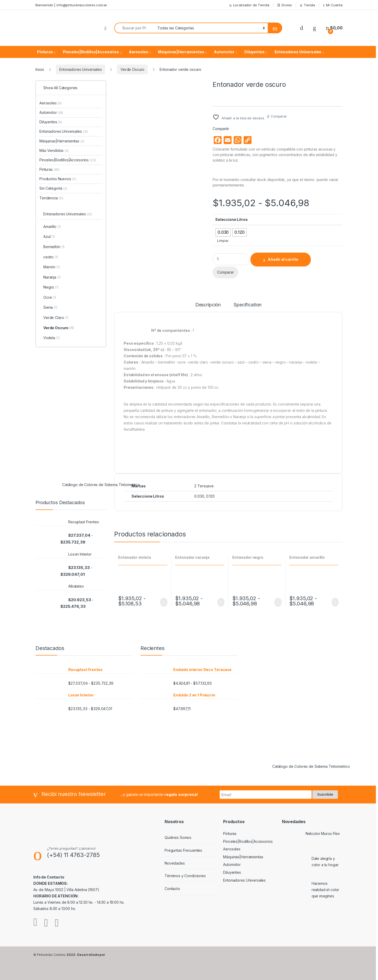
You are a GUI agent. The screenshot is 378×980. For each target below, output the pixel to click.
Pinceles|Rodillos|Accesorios (91, 52)
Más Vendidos (54, 150)
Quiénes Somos (178, 837)
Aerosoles (139, 52)
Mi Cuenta (333, 5)
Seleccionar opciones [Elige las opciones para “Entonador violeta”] (164, 602)
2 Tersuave (204, 486)
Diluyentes (254, 52)
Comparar (279, 116)
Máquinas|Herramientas (181, 52)
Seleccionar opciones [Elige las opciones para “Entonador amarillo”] (335, 602)
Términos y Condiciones (185, 876)
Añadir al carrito (283, 259)
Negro (51, 287)
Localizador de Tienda (249, 5)
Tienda (308, 5)
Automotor (224, 52)
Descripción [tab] (208, 305)
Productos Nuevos (58, 179)
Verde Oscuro (132, 69)
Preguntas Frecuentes (183, 850)
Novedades (175, 863)
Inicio (40, 69)
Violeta (51, 338)
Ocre (50, 298)
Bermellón (54, 247)
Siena (50, 308)
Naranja (52, 278)
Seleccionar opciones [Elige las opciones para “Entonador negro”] (278, 602)
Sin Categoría (53, 188)
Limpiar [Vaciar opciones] (223, 241)
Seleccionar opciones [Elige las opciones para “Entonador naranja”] (221, 602)
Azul (49, 237)
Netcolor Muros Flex (323, 833)
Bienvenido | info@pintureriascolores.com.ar (71, 5)
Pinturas (45, 52)
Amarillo (52, 227)
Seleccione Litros (232, 219)
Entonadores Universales (298, 52)
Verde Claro (56, 318)
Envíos (285, 5)
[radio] (223, 232)
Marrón (52, 267)
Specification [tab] (248, 305)
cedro (51, 257)
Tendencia (51, 198)
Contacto (172, 889)
